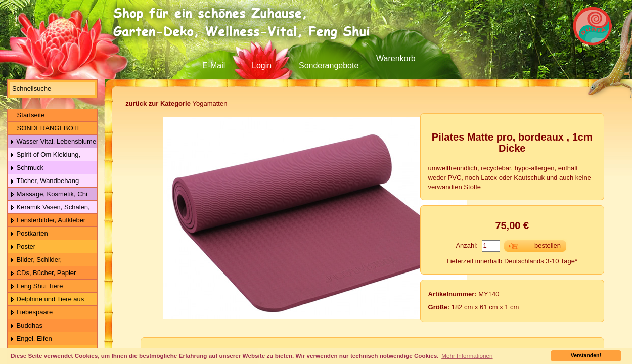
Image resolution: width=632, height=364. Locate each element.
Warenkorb (396, 58)
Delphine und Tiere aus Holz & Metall (46, 300)
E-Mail (214, 65)
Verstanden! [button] (586, 355)
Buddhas (26, 326)
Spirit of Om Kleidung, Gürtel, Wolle (44, 155)
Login (262, 65)
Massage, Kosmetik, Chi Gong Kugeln (48, 194)
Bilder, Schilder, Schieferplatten (35, 260)
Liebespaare (31, 313)
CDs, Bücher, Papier (43, 273)
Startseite (28, 115)
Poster (23, 247)
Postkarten (29, 234)
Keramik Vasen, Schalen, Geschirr (49, 208)
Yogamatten (176, 103)
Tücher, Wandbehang (44, 181)
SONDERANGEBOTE (46, 128)
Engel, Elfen (31, 339)
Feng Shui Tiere (36, 286)
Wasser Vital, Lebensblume (53, 142)
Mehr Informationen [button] (467, 356)
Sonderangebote (329, 65)
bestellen (548, 245)
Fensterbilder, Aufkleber (48, 221)
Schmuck (27, 168)
